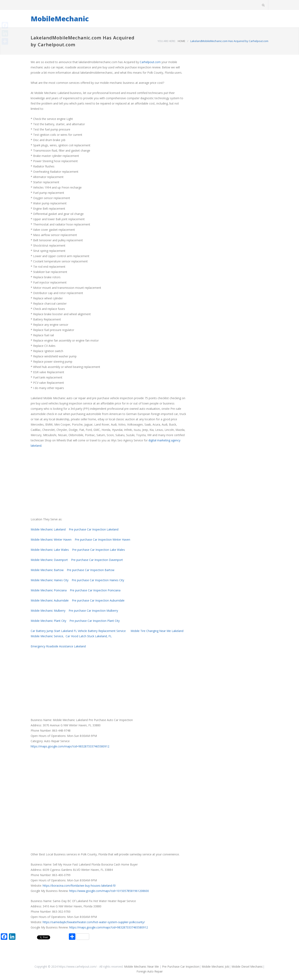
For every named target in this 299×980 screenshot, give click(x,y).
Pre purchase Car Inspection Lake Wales (99, 550)
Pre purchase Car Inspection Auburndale (98, 600)
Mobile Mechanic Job (215, 967)
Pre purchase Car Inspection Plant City (95, 621)
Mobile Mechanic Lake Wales (50, 550)
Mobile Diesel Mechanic (247, 967)
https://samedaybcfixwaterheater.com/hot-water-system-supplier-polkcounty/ (94, 922)
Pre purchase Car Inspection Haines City (98, 580)
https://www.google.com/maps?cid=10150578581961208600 (109, 891)
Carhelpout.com (150, 62)
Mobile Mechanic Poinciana (49, 590)
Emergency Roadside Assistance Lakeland (58, 646)
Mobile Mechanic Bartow (47, 570)
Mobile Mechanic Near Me (141, 967)
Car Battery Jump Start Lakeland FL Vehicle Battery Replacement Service (78, 631)
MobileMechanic (60, 19)
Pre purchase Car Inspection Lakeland (94, 529)
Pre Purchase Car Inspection (181, 967)
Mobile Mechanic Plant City (48, 621)
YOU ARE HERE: (167, 41)
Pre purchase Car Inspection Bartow (91, 570)
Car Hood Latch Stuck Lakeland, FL (89, 636)
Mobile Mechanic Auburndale (50, 600)
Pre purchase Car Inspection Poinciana (95, 590)
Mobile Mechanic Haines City (50, 580)
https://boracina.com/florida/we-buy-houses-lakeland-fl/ (79, 886)
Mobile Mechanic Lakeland (48, 529)
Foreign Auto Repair (150, 971)
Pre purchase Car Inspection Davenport (97, 560)
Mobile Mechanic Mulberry (48, 611)
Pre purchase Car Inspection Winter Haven (102, 540)
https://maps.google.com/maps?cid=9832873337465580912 (70, 746)
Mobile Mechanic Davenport (49, 560)
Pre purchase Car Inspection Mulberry (93, 611)
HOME (181, 41)
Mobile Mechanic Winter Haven (51, 540)
